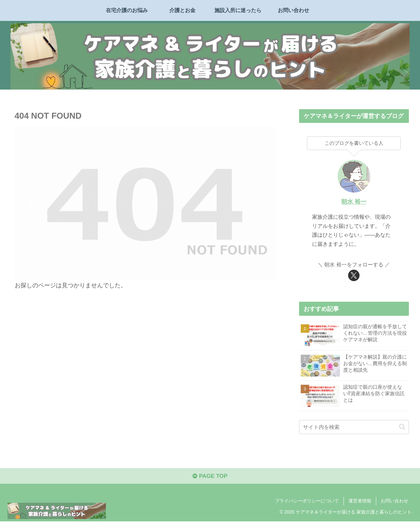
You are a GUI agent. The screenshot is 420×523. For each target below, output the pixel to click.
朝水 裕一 (354, 202)
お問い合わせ (395, 502)
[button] (402, 427)
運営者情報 (360, 502)
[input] (354, 427)
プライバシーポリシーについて (307, 502)
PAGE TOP (210, 478)
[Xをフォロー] (354, 275)
